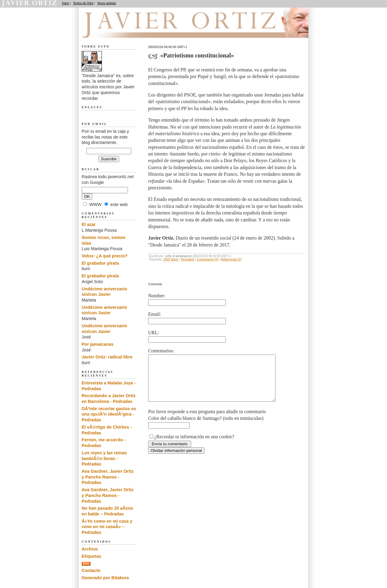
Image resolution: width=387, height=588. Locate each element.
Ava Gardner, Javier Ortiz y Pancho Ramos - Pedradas (107, 477)
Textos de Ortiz (83, 3)
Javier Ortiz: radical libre (107, 357)
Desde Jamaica (114, 31)
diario (174, 259)
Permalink (187, 259)
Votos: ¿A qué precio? (105, 256)
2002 (167, 259)
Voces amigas (106, 3)
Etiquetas (91, 556)
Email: (155, 314)
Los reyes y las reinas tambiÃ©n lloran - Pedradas (104, 458)
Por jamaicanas (98, 344)
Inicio (65, 3)
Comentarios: (161, 351)
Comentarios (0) (208, 259)
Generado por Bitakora (105, 578)
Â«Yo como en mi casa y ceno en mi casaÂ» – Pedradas (107, 527)
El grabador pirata (100, 263)
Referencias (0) (231, 259)
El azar (89, 224)
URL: (154, 333)
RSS (86, 564)
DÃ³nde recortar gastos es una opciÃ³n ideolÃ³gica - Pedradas (109, 414)
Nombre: (157, 296)
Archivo (90, 549)
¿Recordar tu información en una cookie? (194, 446)
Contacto (91, 570)
